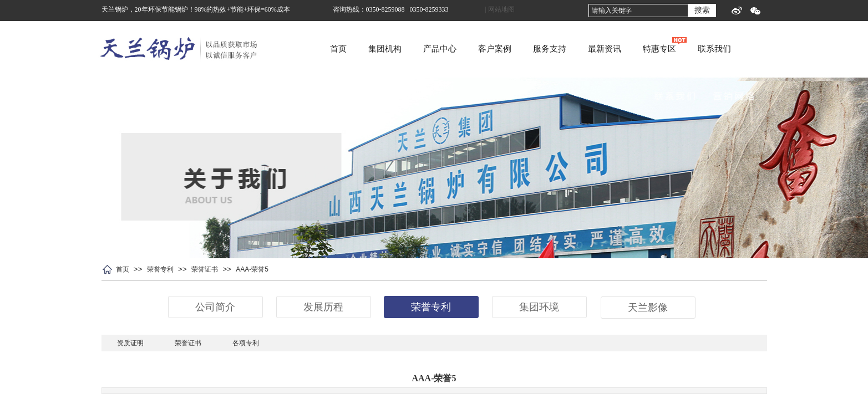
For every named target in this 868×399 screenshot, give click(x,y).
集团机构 (428, 49)
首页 (382, 49)
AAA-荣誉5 (252, 269)
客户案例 (538, 49)
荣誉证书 (205, 269)
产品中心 (483, 49)
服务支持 (593, 49)
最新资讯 (648, 49)
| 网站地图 (500, 9)
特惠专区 (703, 49)
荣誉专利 (160, 269)
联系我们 (758, 49)
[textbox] (638, 11)
